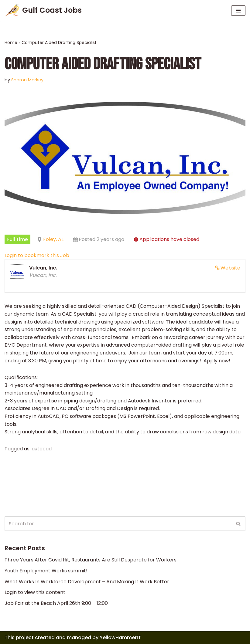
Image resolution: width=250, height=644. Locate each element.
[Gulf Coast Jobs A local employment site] (43, 10)
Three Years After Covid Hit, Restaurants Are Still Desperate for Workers (91, 560)
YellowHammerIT (120, 637)
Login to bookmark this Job (37, 255)
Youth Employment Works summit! (46, 571)
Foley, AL (53, 239)
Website (230, 268)
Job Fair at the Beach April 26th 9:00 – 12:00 (56, 603)
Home (11, 42)
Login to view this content (35, 592)
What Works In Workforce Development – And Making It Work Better (87, 582)
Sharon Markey (27, 80)
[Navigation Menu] (238, 11)
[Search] (118, 524)
